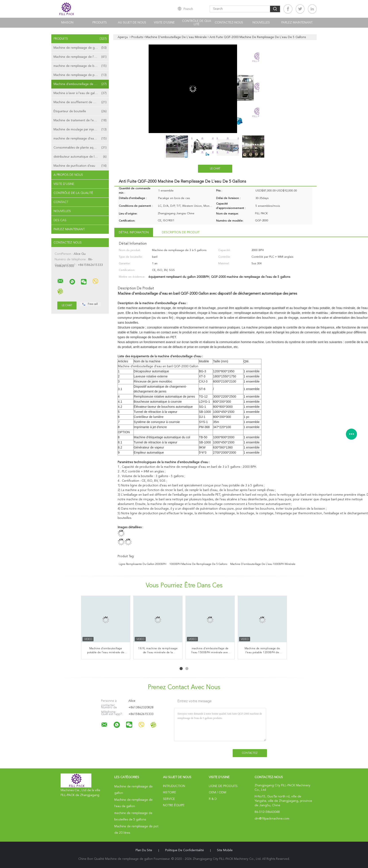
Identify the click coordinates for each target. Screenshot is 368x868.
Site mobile (225, 850)
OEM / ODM (218, 793)
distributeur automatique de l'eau (80, 157)
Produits (100, 23)
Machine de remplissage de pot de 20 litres (81, 75)
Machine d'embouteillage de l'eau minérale (81, 84)
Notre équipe (174, 805)
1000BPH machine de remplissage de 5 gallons (198, 564)
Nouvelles (62, 211)
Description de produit (181, 232)
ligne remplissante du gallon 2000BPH (143, 564)
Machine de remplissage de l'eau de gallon (81, 57)
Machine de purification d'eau (80, 166)
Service (169, 799)
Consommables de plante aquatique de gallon (81, 148)
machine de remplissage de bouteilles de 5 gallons (81, 66)
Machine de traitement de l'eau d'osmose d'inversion (81, 120)
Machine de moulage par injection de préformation (81, 130)
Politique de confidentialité (185, 850)
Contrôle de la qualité (73, 193)
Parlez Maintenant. (297, 23)
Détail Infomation (134, 232)
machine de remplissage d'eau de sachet (81, 139)
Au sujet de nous (132, 23)
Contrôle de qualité (197, 23)
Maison (67, 23)
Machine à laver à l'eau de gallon (80, 93)
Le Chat (215, 169)
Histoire (170, 793)
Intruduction (174, 786)
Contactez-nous (229, 23)
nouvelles (261, 23)
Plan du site (144, 850)
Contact (61, 202)
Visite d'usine (164, 23)
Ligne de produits (223, 786)
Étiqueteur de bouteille (80, 111)
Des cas (60, 220)
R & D (213, 799)
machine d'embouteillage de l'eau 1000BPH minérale (263, 564)
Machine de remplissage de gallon (80, 48)
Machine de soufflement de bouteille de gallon (81, 102)
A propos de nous (68, 175)
